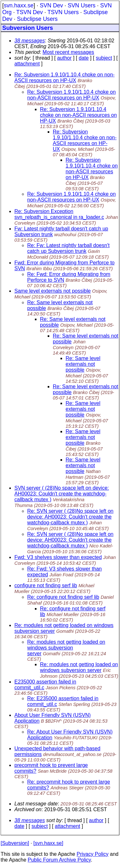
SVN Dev (51, 5)
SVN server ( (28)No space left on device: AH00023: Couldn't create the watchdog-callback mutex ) (62, 494)
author (64, 58)
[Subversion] (15, 843)
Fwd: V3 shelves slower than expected (58, 557)
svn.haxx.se (19, 5)
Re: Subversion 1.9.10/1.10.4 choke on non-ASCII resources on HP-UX (64, 77)
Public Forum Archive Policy (59, 860)
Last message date (36, 804)
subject (104, 58)
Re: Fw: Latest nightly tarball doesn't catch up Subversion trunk (68, 248)
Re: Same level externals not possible (83, 364)
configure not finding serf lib (46, 585)
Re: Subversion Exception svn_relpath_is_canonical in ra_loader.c (59, 214)
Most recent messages (68, 52)
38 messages (30, 41)
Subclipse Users (37, 19)
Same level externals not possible (52, 291)
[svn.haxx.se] (48, 843)
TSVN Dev (30, 12)
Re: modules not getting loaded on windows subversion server (66, 648)
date (84, 58)
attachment (27, 64)
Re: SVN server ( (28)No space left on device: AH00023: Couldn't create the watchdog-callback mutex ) (70, 517)
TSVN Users (63, 12)
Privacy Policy (92, 854)
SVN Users (81, 5)
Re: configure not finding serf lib (63, 597)
